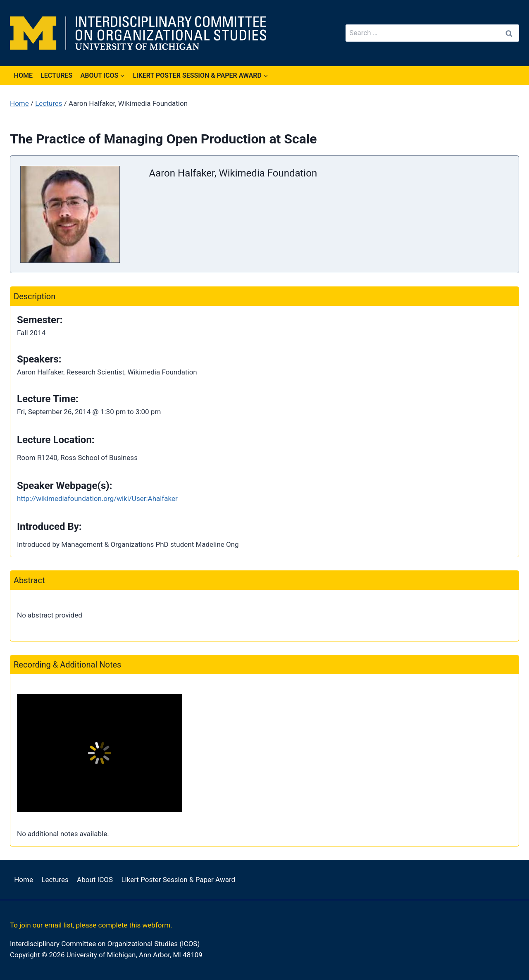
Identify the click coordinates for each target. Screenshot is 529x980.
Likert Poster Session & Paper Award (178, 880)
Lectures (56, 75)
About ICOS (95, 880)
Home (23, 75)
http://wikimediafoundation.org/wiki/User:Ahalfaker (97, 498)
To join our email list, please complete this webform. (91, 925)
